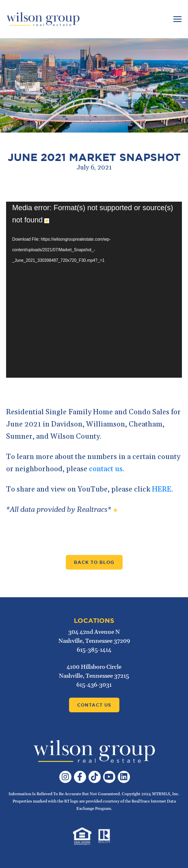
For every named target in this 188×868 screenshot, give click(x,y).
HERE (162, 489)
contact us (106, 469)
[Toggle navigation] (176, 19)
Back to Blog (94, 562)
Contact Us (94, 705)
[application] (94, 290)
